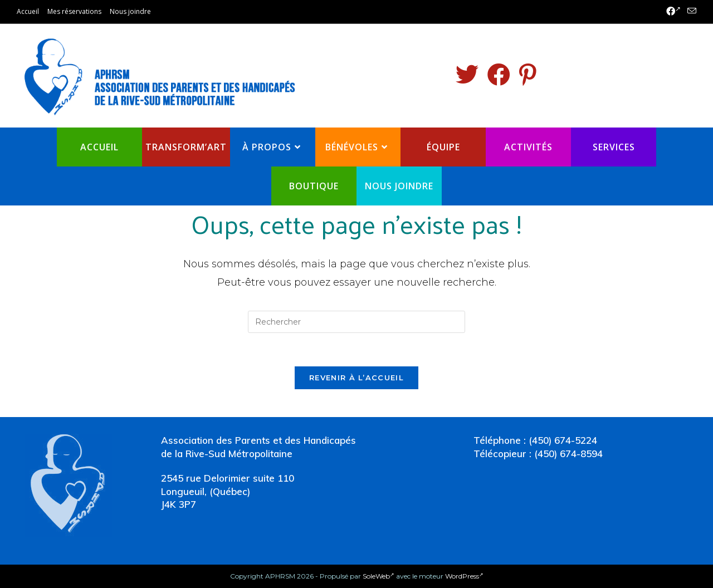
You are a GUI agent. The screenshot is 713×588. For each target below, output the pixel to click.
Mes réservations (74, 11)
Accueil (28, 11)
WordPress (464, 576)
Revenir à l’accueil (356, 378)
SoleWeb (379, 576)
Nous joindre (130, 11)
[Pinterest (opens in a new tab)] (528, 75)
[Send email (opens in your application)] (690, 12)
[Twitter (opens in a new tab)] (467, 75)
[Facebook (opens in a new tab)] (673, 12)
